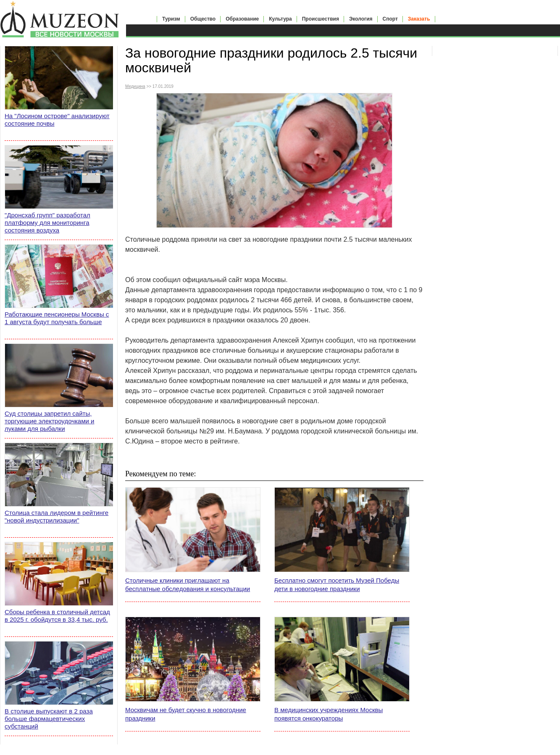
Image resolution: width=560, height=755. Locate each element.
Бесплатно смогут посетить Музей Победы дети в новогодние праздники (337, 585)
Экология (361, 19)
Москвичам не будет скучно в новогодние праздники (186, 714)
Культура (280, 19)
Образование (242, 19)
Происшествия (321, 19)
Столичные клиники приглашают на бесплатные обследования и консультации (188, 585)
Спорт (390, 19)
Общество (203, 19)
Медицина (135, 86)
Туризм (171, 19)
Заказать (419, 19)
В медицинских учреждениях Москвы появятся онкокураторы (329, 714)
